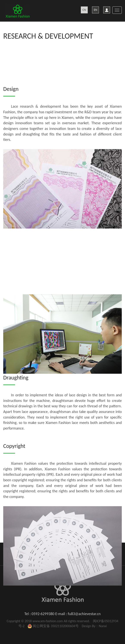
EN (95, 10)
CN (84, 10)
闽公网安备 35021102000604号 (56, 626)
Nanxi (103, 626)
